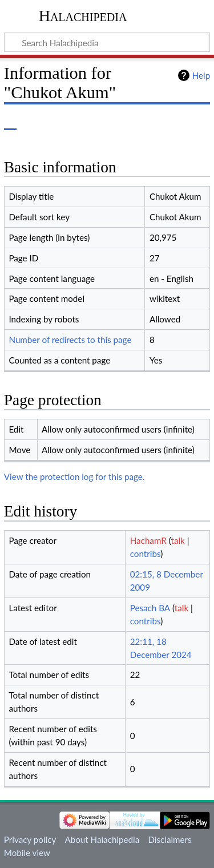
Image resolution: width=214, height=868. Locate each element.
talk (177, 540)
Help (201, 75)
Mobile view (27, 853)
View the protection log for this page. (74, 477)
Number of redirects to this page (70, 340)
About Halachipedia (102, 839)
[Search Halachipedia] (107, 42)
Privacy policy (30, 839)
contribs (145, 554)
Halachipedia (83, 16)
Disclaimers (169, 839)
